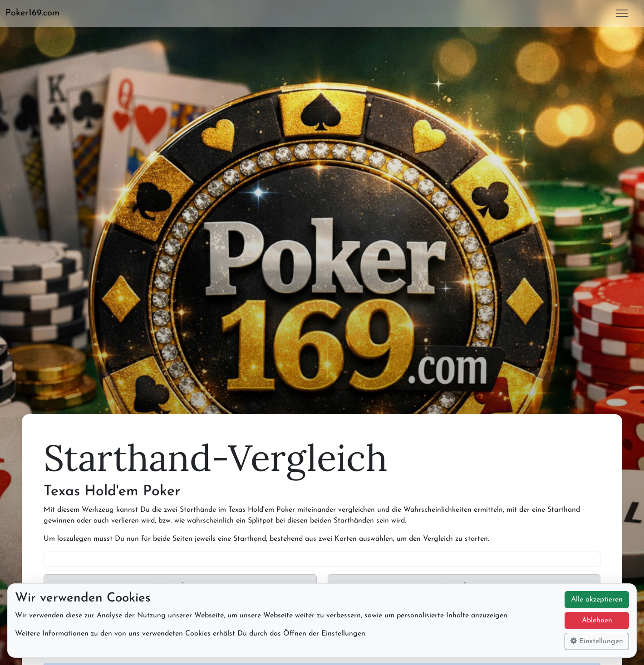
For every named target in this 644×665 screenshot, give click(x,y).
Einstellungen (597, 641)
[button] (36, 13)
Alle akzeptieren (597, 600)
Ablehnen (597, 621)
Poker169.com (33, 13)
